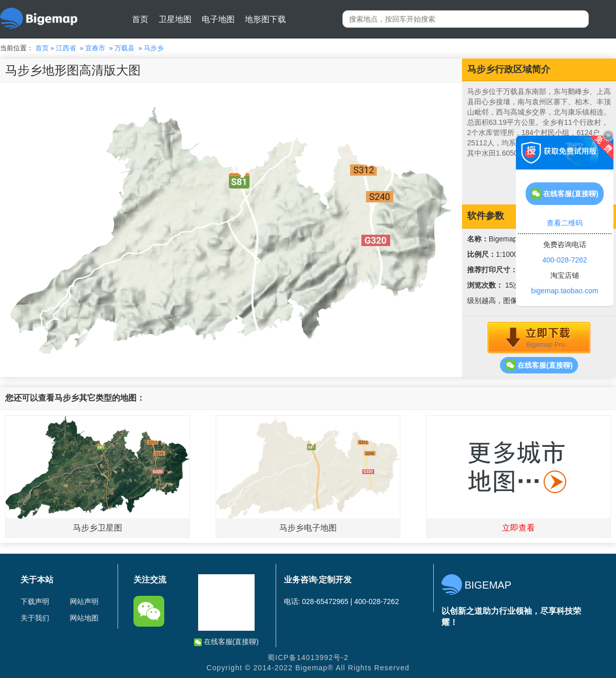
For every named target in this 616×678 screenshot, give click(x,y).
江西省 (66, 48)
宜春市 (95, 48)
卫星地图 (175, 19)
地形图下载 (265, 19)
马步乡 (154, 48)
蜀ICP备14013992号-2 (308, 657)
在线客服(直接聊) (539, 365)
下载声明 (35, 601)
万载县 (124, 48)
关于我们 (35, 618)
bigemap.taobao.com (565, 291)
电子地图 (218, 19)
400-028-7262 (564, 260)
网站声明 (84, 601)
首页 (140, 19)
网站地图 (84, 618)
